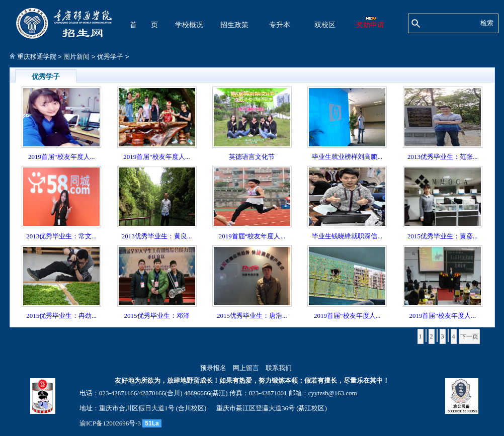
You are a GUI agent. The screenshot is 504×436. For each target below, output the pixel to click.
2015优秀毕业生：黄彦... (443, 236)
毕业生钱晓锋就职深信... (347, 236)
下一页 (469, 336)
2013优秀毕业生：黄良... (157, 236)
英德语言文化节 (252, 157)
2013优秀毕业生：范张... (443, 157)
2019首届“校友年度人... (62, 157)
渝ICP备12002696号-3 (110, 423)
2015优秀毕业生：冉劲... (61, 316)
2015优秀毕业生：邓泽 (157, 316)
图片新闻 (76, 57)
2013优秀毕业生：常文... (61, 236)
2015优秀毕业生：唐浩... (252, 316)
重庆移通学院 (37, 57)
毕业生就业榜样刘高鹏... (347, 157)
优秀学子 (110, 57)
